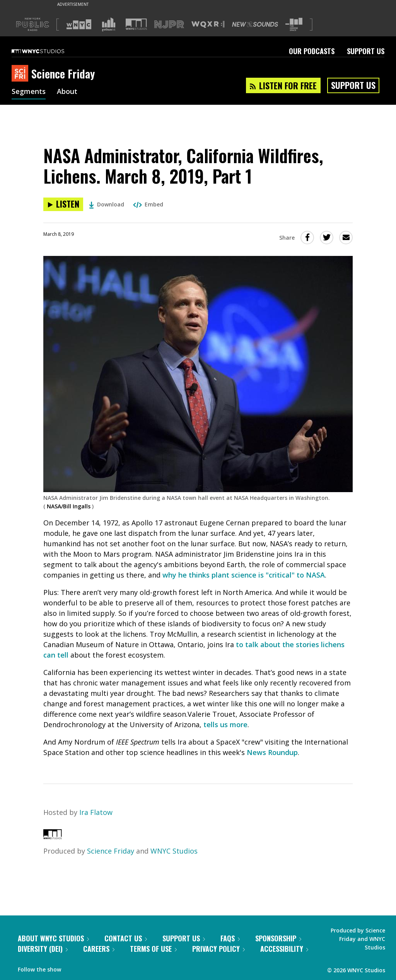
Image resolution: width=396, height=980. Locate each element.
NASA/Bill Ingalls (69, 506)
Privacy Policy (218, 949)
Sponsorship (278, 938)
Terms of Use (153, 949)
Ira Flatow (96, 812)
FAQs (230, 938)
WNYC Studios (174, 851)
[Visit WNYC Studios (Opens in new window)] (136, 24)
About (67, 92)
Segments (29, 92)
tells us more (225, 724)
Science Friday (111, 851)
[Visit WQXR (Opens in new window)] (208, 25)
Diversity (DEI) (43, 949)
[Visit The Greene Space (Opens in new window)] (294, 25)
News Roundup (272, 752)
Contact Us (126, 938)
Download (107, 204)
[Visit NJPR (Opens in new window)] (169, 25)
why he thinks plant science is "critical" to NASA (244, 575)
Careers (99, 949)
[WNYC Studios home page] (48, 51)
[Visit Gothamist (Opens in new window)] (109, 24)
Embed (148, 204)
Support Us (366, 51)
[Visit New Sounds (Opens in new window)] (255, 24)
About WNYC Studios (53, 938)
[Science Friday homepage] (21, 74)
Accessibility (284, 949)
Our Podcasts (312, 51)
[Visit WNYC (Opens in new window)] (79, 24)
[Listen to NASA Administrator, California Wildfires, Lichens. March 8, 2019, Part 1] (63, 204)
